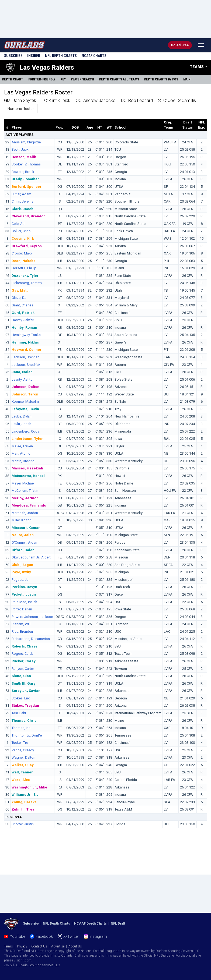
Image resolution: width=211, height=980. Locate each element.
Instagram (98, 936)
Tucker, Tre (20, 743)
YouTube (17, 936)
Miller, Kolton (22, 520)
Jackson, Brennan (25, 357)
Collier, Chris (21, 231)
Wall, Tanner (22, 772)
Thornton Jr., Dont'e (27, 735)
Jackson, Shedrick (26, 365)
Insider (34, 56)
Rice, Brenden (22, 631)
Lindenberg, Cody (25, 431)
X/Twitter (71, 936)
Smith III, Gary (24, 683)
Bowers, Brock (23, 172)
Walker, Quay (23, 765)
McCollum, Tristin (25, 491)
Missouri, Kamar (26, 528)
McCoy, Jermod (25, 498)
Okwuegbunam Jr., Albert (31, 557)
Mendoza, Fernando (29, 505)
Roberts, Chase (25, 646)
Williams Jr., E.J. (26, 795)
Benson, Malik (24, 157)
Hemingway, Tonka (26, 335)
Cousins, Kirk (23, 238)
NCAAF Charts (94, 56)
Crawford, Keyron (27, 246)
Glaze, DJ (19, 298)
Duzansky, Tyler (25, 276)
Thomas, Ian (21, 728)
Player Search (82, 79)
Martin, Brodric (23, 461)
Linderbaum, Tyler (27, 439)
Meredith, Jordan (25, 513)
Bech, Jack (20, 149)
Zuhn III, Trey (23, 809)
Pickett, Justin (24, 594)
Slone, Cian (21, 676)
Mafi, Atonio (21, 453)
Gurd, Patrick (23, 313)
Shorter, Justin (23, 824)
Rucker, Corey (24, 661)
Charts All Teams (119, 79)
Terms (8, 946)
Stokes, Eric (21, 698)
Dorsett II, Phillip (24, 268)
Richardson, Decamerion (31, 639)
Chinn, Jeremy (22, 201)
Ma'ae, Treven (22, 446)
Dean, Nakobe (24, 261)
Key (63, 79)
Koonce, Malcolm (25, 401)
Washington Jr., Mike (29, 787)
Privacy (22, 946)
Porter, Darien (22, 609)
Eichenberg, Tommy (27, 283)
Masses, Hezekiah (27, 468)
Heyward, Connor (27, 350)
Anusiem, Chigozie (26, 142)
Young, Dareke (24, 802)
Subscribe (13, 56)
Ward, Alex (21, 780)
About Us (75, 946)
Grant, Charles (22, 305)
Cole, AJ (18, 224)
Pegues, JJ (20, 580)
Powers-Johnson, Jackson (32, 617)
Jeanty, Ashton (23, 379)
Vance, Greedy (23, 750)
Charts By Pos (161, 79)
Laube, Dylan (22, 416)
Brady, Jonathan (26, 179)
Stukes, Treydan (25, 705)
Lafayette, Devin (25, 409)
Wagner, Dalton (23, 757)
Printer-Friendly (42, 79)
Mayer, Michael (23, 483)
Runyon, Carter (23, 669)
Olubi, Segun (22, 565)
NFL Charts (61, 56)
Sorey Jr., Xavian (26, 691)
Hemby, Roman (24, 328)
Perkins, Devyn (24, 587)
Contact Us (39, 946)
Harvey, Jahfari (23, 320)
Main (187, 79)
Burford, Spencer (27, 187)
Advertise (58, 946)
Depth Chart (13, 79)
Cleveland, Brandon (29, 216)
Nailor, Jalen (23, 535)
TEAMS (198, 67)
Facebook (44, 936)
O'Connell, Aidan (24, 542)
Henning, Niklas (25, 342)
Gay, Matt (20, 290)
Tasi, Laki (19, 713)
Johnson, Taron (25, 394)
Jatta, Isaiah (22, 372)
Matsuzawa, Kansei (28, 476)
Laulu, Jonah (21, 424)
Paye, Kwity (21, 572)
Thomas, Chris (24, 721)
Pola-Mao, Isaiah (24, 602)
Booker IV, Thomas (26, 164)
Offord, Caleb (23, 550)
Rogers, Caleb (23, 654)
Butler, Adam (21, 194)
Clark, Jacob (23, 209)
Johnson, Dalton (25, 387)
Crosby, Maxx (22, 253)
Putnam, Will (21, 624)
